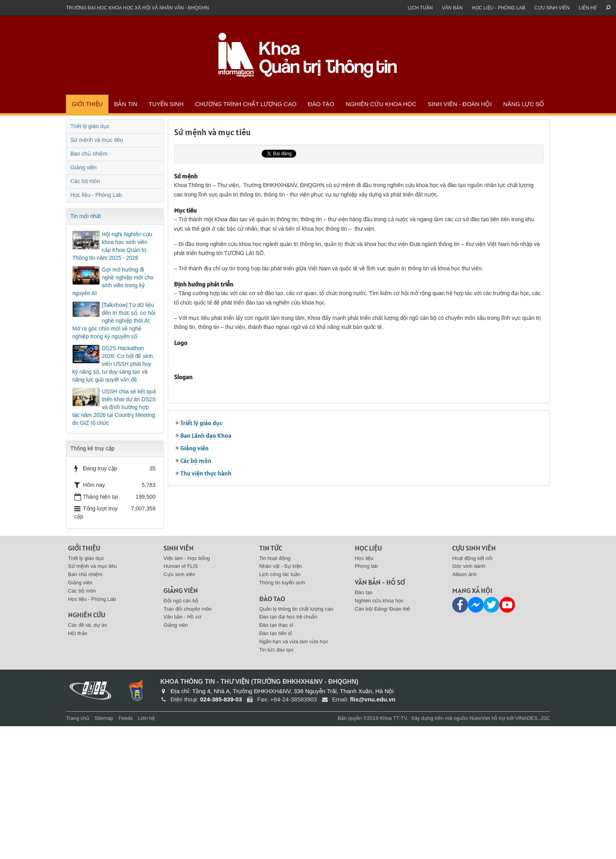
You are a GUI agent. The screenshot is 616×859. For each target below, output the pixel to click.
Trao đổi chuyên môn (187, 742)
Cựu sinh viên (552, 8)
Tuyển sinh (166, 104)
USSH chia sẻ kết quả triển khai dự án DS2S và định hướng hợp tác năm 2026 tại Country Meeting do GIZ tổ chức (114, 407)
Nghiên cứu (87, 748)
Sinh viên (179, 681)
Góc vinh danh (469, 699)
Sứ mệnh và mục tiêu (97, 140)
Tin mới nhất (86, 216)
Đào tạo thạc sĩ (276, 758)
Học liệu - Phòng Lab (499, 8)
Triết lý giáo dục (201, 599)
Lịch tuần (420, 8)
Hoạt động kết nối (472, 691)
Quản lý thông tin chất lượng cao (296, 742)
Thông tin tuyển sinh (282, 715)
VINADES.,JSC (533, 851)
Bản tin (126, 104)
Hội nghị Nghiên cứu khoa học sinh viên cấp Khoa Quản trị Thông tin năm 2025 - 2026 (112, 246)
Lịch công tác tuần (280, 707)
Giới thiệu (87, 104)
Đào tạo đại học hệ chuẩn (288, 750)
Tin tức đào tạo (276, 783)
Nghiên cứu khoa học (381, 104)
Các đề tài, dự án (88, 758)
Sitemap (104, 851)
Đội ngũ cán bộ (181, 733)
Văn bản (452, 8)
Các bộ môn (196, 637)
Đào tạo (321, 104)
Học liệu (368, 681)
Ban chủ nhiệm (89, 154)
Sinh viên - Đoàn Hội (460, 104)
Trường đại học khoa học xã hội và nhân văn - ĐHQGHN (137, 8)
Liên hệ (588, 8)
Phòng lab (366, 699)
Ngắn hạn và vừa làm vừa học (294, 774)
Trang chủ (78, 851)
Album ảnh (464, 707)
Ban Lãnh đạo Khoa (206, 611)
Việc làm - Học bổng (187, 691)
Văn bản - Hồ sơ (182, 750)
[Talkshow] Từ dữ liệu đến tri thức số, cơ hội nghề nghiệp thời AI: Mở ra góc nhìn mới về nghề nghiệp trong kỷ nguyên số (114, 321)
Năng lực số (524, 104)
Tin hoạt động (275, 691)
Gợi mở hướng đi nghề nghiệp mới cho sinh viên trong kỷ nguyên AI (113, 281)
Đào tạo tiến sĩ (276, 766)
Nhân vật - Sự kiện (280, 699)
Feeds (126, 851)
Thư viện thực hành (206, 649)
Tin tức (271, 681)
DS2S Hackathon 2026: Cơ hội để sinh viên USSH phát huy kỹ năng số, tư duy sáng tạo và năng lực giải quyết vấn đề (113, 364)
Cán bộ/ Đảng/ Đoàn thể (382, 742)
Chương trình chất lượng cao (246, 104)
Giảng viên (194, 624)
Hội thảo (78, 766)
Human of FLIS (181, 699)
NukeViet (480, 851)
